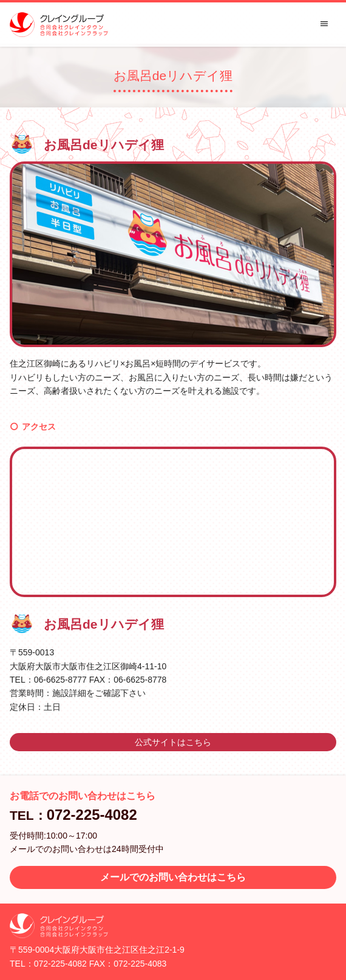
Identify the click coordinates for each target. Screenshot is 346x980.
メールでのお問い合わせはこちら (173, 877)
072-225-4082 (92, 815)
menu (324, 24)
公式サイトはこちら (173, 742)
